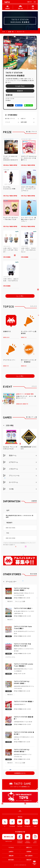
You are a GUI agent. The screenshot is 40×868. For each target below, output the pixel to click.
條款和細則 (11, 860)
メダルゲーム (11, 469)
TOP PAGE (11, 847)
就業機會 (29, 852)
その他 (8, 489)
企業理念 (11, 852)
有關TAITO (29, 2)
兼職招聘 (11, 856)
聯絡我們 (29, 860)
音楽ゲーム (10, 455)
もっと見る (20, 296)
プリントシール (11, 475)
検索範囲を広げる (20, 773)
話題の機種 (24, 122)
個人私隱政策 (29, 856)
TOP (4, 32)
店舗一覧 (11, 32)
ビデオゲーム (11, 462)
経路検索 (20, 91)
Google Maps (20, 86)
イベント (8, 122)
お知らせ (23, 118)
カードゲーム (11, 482)
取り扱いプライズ (10, 118)
